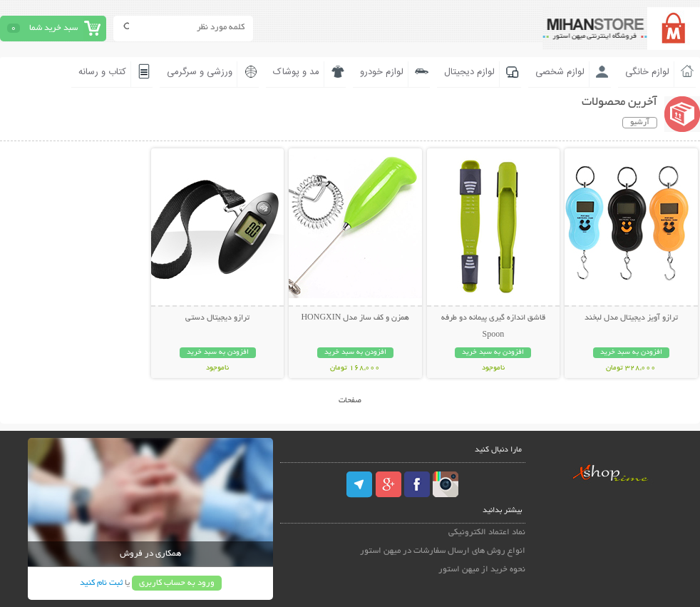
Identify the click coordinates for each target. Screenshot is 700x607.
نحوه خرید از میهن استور (482, 570)
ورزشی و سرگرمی (200, 72)
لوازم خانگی (647, 72)
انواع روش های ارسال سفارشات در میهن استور (443, 551)
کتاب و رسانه (102, 72)
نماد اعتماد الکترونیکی (487, 532)
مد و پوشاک (296, 72)
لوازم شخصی (560, 72)
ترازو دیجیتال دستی (217, 318)
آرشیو (640, 123)
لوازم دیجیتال (469, 72)
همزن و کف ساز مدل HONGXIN (355, 318)
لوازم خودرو (382, 72)
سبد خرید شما (53, 28)
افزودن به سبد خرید (631, 353)
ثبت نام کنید (101, 583)
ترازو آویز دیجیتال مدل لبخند (631, 318)
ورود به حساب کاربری (177, 583)
